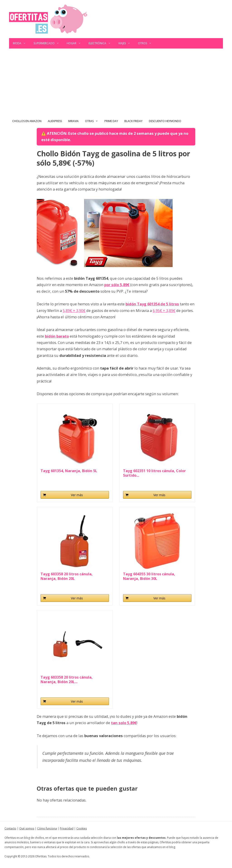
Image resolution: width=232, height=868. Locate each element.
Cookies (82, 828)
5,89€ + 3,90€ (74, 310)
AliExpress (55, 121)
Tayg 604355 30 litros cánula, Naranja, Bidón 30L (149, 576)
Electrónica (102, 43)
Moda (21, 43)
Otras (93, 121)
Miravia (73, 121)
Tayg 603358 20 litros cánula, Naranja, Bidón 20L (67, 576)
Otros (147, 43)
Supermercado (48, 43)
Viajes (126, 43)
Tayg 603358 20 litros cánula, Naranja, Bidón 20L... (67, 679)
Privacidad (67, 828)
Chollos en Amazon (27, 121)
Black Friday (133, 121)
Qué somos (27, 828)
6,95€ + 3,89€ (164, 310)
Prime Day (111, 121)
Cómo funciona (47, 828)
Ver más (77, 495)
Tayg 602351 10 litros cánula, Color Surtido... (154, 473)
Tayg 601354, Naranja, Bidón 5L (69, 471)
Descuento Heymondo (165, 121)
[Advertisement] (116, 83)
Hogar (76, 43)
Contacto (10, 828)
